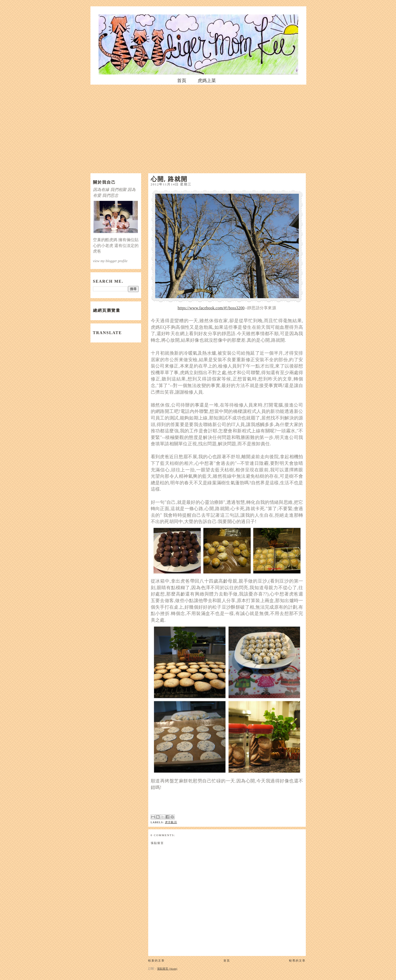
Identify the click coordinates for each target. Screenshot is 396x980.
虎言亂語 (171, 822)
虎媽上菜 (207, 81)
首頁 (182, 81)
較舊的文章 (297, 960)
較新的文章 (157, 960)
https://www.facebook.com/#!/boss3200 (211, 308)
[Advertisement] (198, 128)
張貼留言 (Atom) (167, 969)
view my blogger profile (110, 261)
